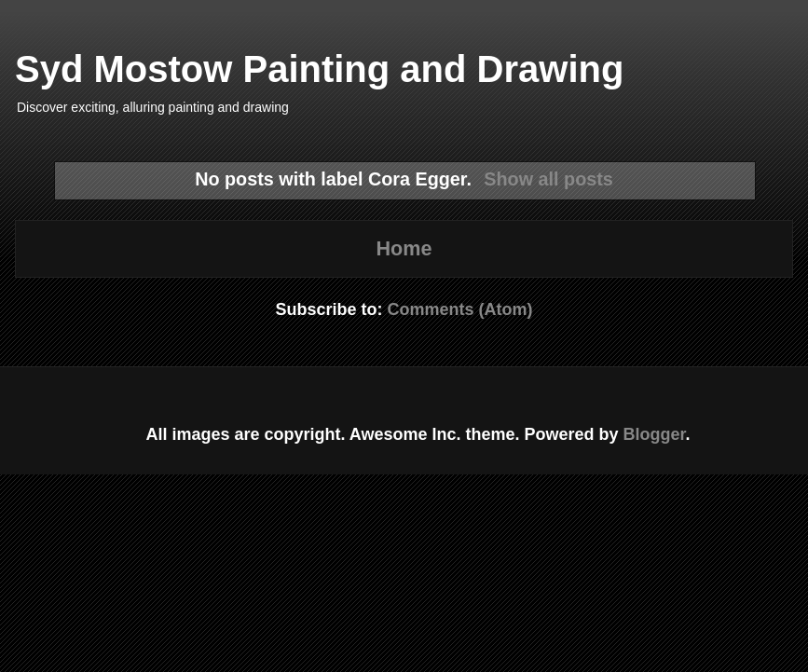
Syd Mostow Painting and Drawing (319, 69)
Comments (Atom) (460, 309)
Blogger (655, 434)
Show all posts (548, 179)
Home (404, 248)
